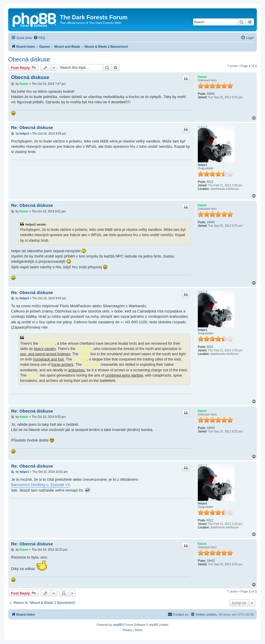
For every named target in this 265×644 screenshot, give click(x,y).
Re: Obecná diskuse (32, 127)
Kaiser (202, 77)
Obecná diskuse (29, 59)
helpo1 (202, 165)
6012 (210, 182)
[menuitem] (39, 38)
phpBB (117, 625)
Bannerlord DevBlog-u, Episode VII (41, 485)
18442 (211, 94)
